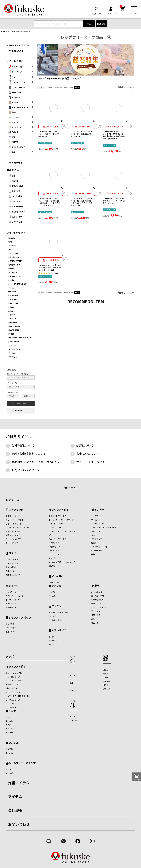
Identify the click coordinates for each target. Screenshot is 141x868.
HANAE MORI (14, 330)
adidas (11, 307)
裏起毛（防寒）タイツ (15, 575)
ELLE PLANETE (14, 326)
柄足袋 (106, 685)
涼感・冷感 (14, 201)
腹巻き (13, 112)
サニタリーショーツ (14, 592)
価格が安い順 (58, 87)
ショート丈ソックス (57, 524)
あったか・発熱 (16, 207)
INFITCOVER (13, 303)
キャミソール (97, 531)
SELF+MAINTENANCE (17, 284)
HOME (3, 31)
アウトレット (73, 703)
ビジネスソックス (13, 700)
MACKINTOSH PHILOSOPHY (20, 338)
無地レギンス (11, 628)
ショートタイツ (12, 563)
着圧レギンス (11, 632)
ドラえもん (13, 357)
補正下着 (13, 181)
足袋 (12, 152)
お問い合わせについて (26, 470)
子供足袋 (107, 681)
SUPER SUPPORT (15, 261)
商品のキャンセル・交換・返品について (37, 462)
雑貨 (12, 137)
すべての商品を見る (16, 51)
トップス (95, 516)
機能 (97, 586)
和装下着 (13, 142)
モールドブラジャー (56, 620)
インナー (13, 103)
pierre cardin (14, 341)
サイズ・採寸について (91, 462)
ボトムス (95, 520)
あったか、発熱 (98, 596)
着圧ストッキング (13, 516)
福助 (10, 242)
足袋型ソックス (55, 550)
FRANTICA (13, 272)
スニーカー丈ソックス (57, 539)
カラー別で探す (12, 543)
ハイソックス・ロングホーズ (17, 696)
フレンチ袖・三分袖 (99, 547)
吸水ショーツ (11, 604)
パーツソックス (55, 554)
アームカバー (15, 93)
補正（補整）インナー (18, 107)
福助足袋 (106, 658)
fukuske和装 (13, 295)
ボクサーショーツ (13, 600)
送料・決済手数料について (29, 454)
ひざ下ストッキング (14, 524)
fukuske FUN (14, 257)
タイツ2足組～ (11, 567)
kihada (11, 269)
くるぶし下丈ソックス (57, 516)
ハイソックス (54, 543)
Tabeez (11, 288)
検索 (89, 24)
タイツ (13, 77)
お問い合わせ (19, 824)
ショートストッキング (15, 520)
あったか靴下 (11, 707)
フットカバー (54, 558)
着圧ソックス (54, 566)
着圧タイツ (10, 571)
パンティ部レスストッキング (17, 527)
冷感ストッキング (13, 535)
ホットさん (13, 299)
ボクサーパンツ (12, 732)
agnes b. (12, 315)
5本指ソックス (54, 547)
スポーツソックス (13, 692)
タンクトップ (97, 539)
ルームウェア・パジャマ (22, 763)
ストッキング (15, 72)
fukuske (12, 238)
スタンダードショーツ (15, 596)
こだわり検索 (102, 24)
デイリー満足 (13, 253)
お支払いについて (88, 454)
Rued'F (11, 280)
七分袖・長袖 (97, 550)
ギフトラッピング (17, 147)
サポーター (14, 98)
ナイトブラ (53, 616)
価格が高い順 (68, 87)
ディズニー (12, 353)
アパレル (13, 132)
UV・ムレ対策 (15, 196)
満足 (10, 249)
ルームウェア (15, 127)
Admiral (12, 311)
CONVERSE (13, 322)
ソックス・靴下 (60, 510)
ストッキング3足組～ (14, 539)
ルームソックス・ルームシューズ (62, 562)
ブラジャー (14, 117)
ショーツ (13, 122)
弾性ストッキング (13, 531)
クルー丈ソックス (56, 527)
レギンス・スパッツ (18, 82)
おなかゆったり (16, 186)
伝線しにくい (15, 217)
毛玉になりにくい (17, 212)
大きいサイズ (15, 222)
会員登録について (23, 445)
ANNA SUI (12, 318)
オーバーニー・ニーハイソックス (62, 520)
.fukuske (12, 246)
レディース (11, 31)
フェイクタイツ (12, 559)
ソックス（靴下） (17, 67)
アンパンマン (13, 345)
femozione (13, 292)
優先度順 (49, 87)
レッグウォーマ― (17, 87)
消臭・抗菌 (14, 191)
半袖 (93, 554)
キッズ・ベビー (73, 661)
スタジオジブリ (14, 349)
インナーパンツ (98, 524)
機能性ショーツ (12, 607)
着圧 (12, 176)
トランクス (10, 729)
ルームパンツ (11, 773)
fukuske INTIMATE (16, 276)
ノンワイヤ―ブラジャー (58, 612)
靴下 (72, 683)
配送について (85, 445)
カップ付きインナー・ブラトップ (105, 527)
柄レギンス (10, 624)
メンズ (10, 657)
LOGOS (11, 334)
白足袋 (106, 670)
